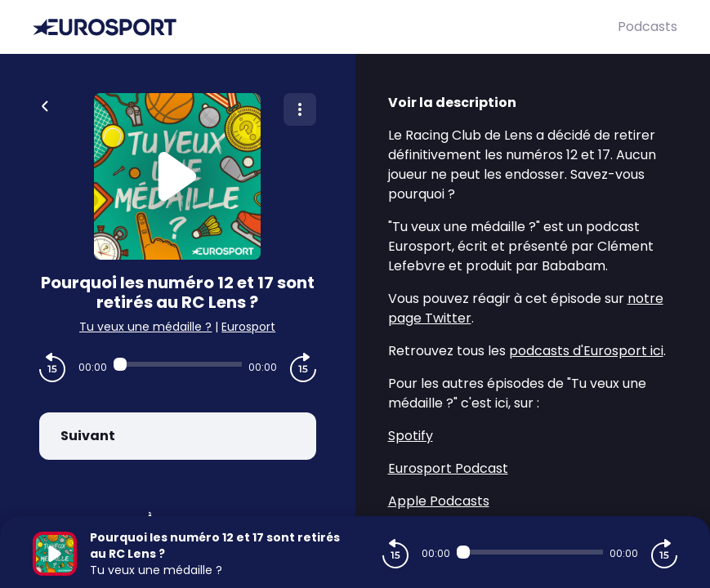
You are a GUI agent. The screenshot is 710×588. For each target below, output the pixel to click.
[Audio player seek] (178, 364)
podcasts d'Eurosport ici (586, 351)
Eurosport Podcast (448, 468)
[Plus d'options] (300, 109)
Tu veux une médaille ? (145, 327)
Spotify (411, 436)
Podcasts (647, 27)
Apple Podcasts (439, 501)
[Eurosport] (325, 27)
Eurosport (248, 327)
